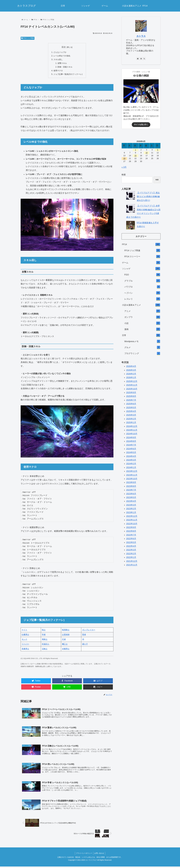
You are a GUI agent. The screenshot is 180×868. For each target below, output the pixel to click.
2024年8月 (131, 441)
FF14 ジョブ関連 (28, 38)
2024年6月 (131, 449)
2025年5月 (131, 408)
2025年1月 (131, 422)
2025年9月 (131, 393)
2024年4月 (131, 456)
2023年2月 (131, 509)
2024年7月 (131, 445)
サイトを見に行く (141, 125)
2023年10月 (132, 479)
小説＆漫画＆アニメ (141, 305)
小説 (142, 323)
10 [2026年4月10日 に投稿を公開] (147, 153)
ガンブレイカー (89, 630)
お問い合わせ (99, 855)
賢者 (84, 635)
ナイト (24, 630)
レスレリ (142, 299)
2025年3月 (131, 415)
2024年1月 (131, 467)
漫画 (142, 329)
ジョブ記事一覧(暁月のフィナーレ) (68, 75)
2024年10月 (132, 434)
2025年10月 (132, 389)
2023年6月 (131, 494)
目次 (64, 47)
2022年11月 (132, 520)
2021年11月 (132, 565)
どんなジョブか (60, 52)
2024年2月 (131, 464)
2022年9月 (131, 527)
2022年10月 (132, 524)
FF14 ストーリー (142, 257)
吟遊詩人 (46, 644)
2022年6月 (131, 539)
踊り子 (85, 644)
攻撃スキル (62, 63)
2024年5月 (131, 452)
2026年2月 (131, 374)
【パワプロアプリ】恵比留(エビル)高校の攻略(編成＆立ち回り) (148, 197)
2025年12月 (132, 381)
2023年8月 (131, 486)
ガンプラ (142, 317)
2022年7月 (131, 535)
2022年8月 (131, 531)
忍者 (64, 640)
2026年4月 (131, 366)
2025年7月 (131, 400)
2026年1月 (131, 378)
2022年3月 (131, 550)
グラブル (142, 281)
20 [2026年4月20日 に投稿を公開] (124, 159)
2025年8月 (131, 396)
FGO (142, 275)
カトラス (141, 36)
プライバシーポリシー (84, 855)
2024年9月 (131, 438)
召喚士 (45, 649)
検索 (124, 175)
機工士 (65, 644)
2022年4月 (131, 546)
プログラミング (142, 354)
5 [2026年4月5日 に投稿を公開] (158, 150)
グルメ (142, 347)
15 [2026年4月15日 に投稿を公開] (135, 156)
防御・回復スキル (65, 67)
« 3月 (124, 167)
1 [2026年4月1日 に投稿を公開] (136, 150)
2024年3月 (131, 460)
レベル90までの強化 (62, 56)
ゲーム (141, 263)
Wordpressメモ (142, 341)
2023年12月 (132, 471)
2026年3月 (131, 370)
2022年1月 (131, 557)
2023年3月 (131, 505)
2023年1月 (131, 512)
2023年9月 (131, 482)
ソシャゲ (141, 269)
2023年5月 (131, 497)
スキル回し (58, 60)
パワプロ (142, 287)
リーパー (25, 644)
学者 (44, 635)
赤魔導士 (66, 649)
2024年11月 (132, 430)
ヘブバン (142, 293)
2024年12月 (132, 426)
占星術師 (66, 635)
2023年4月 (131, 501)
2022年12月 (132, 516)
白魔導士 (25, 635)
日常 (141, 335)
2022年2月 (131, 554)
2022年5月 (131, 542)
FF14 (141, 244)
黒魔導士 (25, 649)
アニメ (142, 311)
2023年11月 (132, 475)
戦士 (44, 630)
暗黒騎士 (66, 630)
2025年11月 (132, 385)
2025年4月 (131, 411)
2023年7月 (131, 490)
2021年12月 (132, 561)
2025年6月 (131, 404)
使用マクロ (58, 71)
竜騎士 (45, 640)
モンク (24, 640)
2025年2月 (131, 419)
